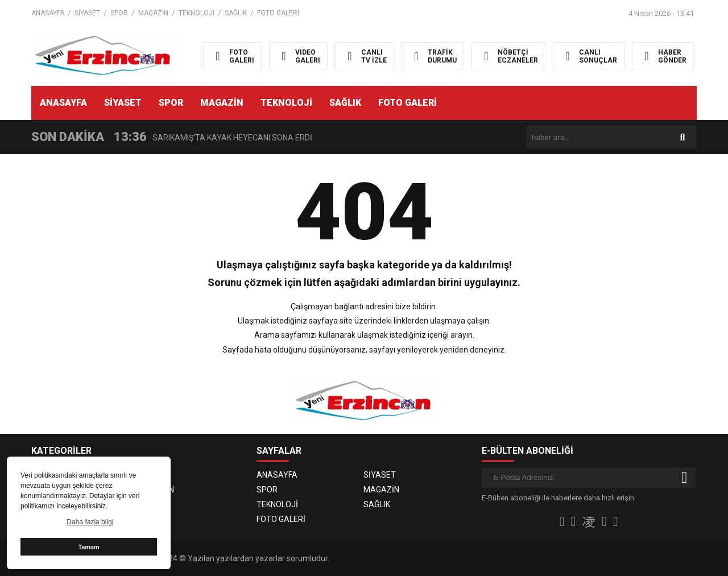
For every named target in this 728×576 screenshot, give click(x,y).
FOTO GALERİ (278, 13)
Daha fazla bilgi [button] (90, 522)
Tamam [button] (88, 547)
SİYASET (87, 13)
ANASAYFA (48, 13)
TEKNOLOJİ (197, 13)
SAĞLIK (236, 13)
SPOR (119, 13)
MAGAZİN (153, 13)
